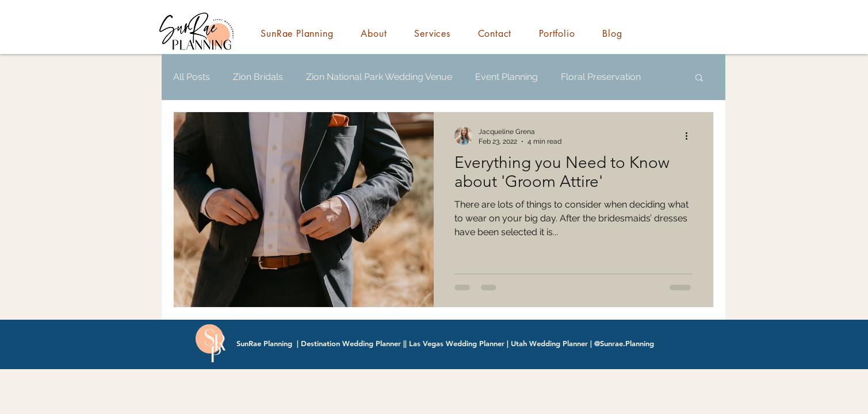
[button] (699, 78)
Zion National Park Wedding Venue (379, 77)
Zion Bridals (258, 77)
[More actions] (691, 136)
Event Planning (506, 77)
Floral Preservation (601, 77)
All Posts (192, 77)
